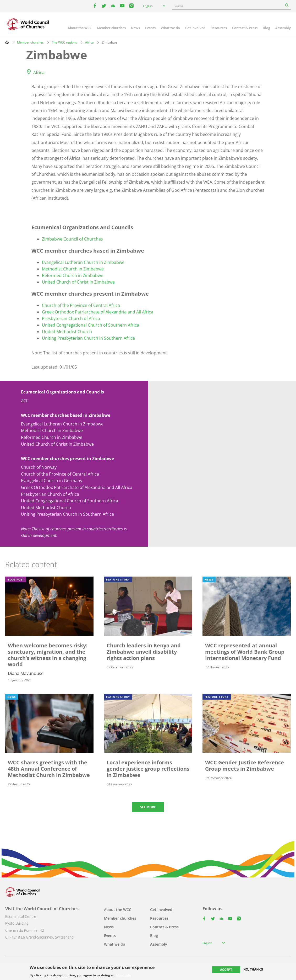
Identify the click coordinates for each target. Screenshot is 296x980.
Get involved (195, 28)
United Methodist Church (67, 332)
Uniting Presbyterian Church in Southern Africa (88, 338)
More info (124, 975)
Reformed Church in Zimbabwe (73, 275)
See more (148, 807)
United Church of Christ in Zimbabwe (78, 282)
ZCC (25, 401)
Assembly (283, 28)
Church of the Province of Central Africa (81, 305)
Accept (226, 970)
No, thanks (253, 970)
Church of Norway (39, 467)
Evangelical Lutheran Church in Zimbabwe (83, 262)
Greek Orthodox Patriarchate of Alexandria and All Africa (98, 312)
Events (150, 28)
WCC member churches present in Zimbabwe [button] (67, 459)
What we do (170, 28)
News (135, 28)
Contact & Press (245, 28)
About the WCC (80, 28)
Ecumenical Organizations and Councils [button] (62, 392)
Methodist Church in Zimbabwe (73, 269)
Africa (89, 42)
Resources (219, 28)
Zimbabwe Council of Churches (72, 239)
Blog (266, 28)
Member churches (111, 28)
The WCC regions (64, 42)
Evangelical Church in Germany (52, 481)
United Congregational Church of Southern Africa (91, 325)
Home (7, 42)
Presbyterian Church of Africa (71, 318)
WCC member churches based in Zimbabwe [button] (66, 415)
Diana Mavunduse (26, 673)
